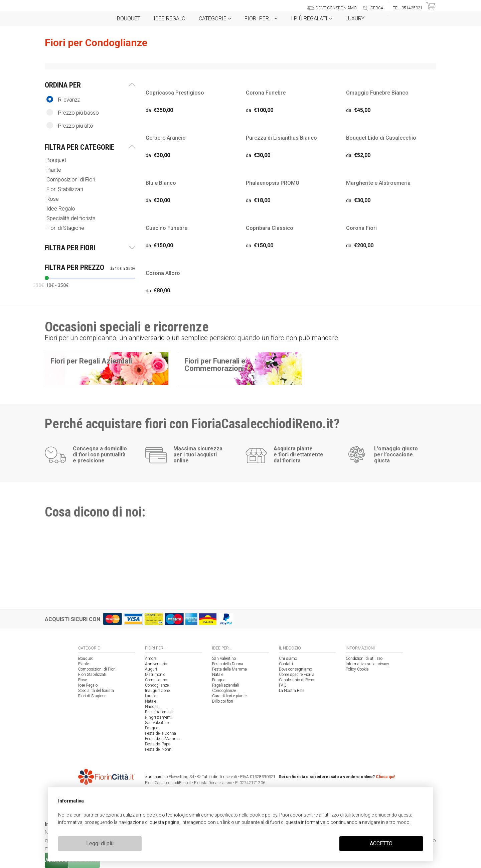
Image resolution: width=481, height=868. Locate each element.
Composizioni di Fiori (71, 180)
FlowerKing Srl (181, 777)
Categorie (215, 19)
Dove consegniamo (295, 669)
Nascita (152, 707)
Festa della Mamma (162, 739)
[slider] (47, 278)
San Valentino (157, 723)
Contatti (286, 664)
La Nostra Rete (292, 691)
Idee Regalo (170, 19)
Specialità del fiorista (72, 218)
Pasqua (152, 728)
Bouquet (129, 19)
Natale (150, 701)
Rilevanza (63, 99)
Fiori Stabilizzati (65, 189)
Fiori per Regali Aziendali (91, 361)
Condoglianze (157, 685)
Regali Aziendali (159, 712)
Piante (54, 170)
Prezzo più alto (70, 125)
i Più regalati (311, 19)
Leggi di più (100, 843)
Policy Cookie (357, 669)
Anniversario (156, 664)
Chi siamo (288, 659)
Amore (151, 659)
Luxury (355, 19)
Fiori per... (261, 19)
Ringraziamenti (158, 717)
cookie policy (263, 815)
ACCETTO (381, 843)
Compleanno (156, 680)
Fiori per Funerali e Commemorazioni (215, 365)
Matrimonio (155, 675)
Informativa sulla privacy (367, 664)
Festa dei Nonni (159, 749)
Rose (53, 199)
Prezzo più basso (73, 112)
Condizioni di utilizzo (364, 659)
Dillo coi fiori (223, 701)
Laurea (151, 696)
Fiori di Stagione (66, 228)
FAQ (283, 685)
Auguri (151, 669)
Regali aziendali (226, 685)
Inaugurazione (157, 691)
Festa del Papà (158, 744)
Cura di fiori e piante (229, 696)
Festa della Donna (161, 733)
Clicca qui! (385, 777)
